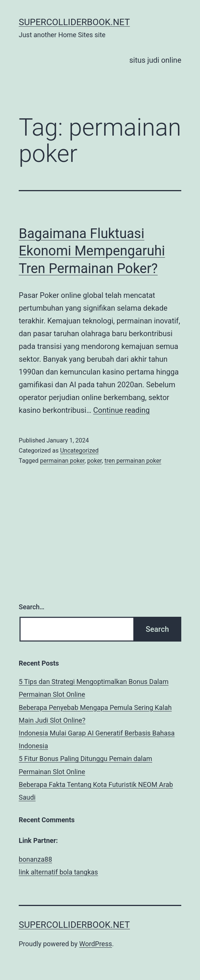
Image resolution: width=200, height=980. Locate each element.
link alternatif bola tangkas (58, 872)
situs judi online (155, 60)
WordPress (96, 944)
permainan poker (62, 461)
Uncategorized (79, 451)
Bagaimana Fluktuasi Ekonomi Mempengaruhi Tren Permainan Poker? (92, 251)
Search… (32, 607)
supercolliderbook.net (74, 22)
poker (95, 461)
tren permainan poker (133, 461)
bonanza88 (35, 859)
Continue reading (122, 410)
